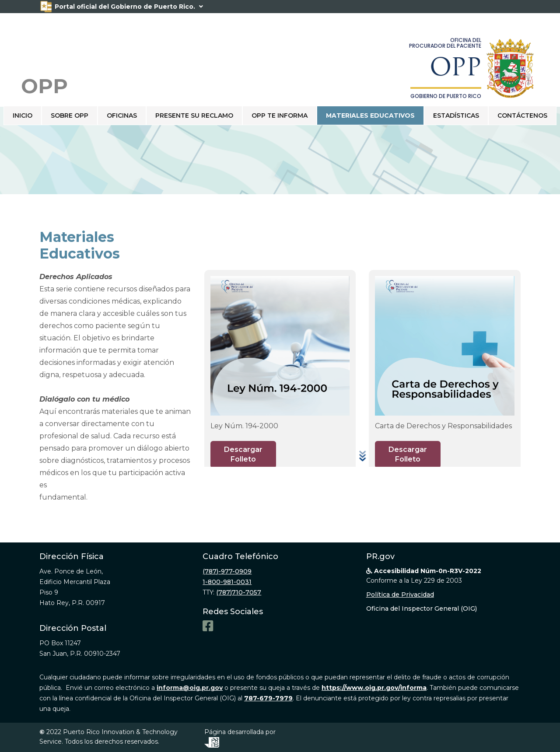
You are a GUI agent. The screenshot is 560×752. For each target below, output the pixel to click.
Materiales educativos (370, 115)
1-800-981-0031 (227, 582)
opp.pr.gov (107, 497)
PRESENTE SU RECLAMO (194, 115)
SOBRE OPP (70, 115)
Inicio (23, 115)
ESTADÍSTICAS (456, 115)
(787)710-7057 (239, 592)
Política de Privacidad (400, 595)
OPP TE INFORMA (280, 115)
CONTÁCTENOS (522, 115)
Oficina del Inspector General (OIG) (422, 609)
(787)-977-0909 (227, 571)
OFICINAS (122, 115)
